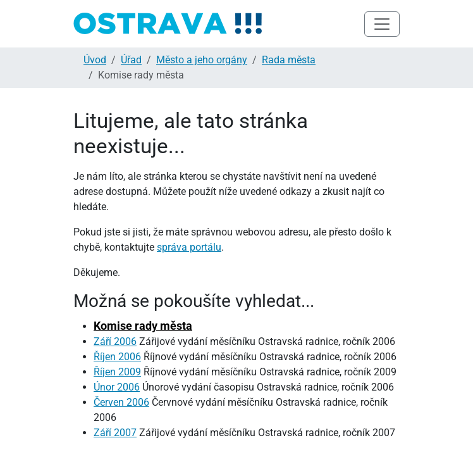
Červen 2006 (121, 402)
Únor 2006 (117, 387)
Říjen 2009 (117, 372)
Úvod (95, 60)
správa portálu (189, 247)
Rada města (289, 60)
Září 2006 (115, 341)
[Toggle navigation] (382, 24)
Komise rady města (143, 326)
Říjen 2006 (117, 357)
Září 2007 (115, 433)
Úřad (131, 60)
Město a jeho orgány (202, 60)
